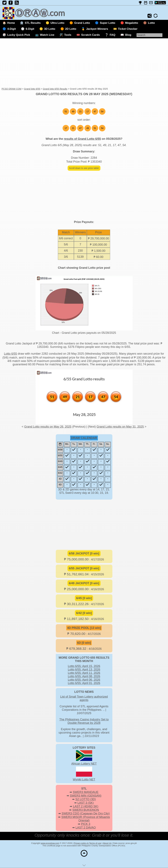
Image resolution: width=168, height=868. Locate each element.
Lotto (151, 23)
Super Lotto (107, 23)
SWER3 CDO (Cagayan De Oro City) (86, 813)
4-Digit (12, 29)
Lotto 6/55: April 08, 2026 (84, 676)
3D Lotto (50, 29)
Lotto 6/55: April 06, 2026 (84, 680)
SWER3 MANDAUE (86, 792)
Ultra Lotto (57, 23)
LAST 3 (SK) (86, 803)
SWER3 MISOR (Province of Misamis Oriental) (86, 819)
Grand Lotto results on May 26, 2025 (48, 427)
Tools (68, 35)
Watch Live (47, 35)
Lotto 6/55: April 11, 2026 (84, 673)
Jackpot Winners (97, 29)
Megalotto (132, 23)
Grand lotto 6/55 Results (55, 89)
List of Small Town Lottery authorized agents (84, 698)
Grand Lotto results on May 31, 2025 (120, 427)
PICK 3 (86, 824)
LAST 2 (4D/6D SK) (86, 806)
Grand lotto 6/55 (32, 89)
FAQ (112, 35)
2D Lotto (71, 29)
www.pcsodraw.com (50, 843)
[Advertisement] (84, 63)
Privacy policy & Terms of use (87, 843)
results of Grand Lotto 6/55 (82, 139)
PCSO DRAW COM (11, 89)
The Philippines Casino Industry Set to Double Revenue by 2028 (84, 721)
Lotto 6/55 (11, 354)
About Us (107, 843)
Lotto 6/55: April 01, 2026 (84, 683)
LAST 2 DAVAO (86, 828)
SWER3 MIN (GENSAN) (86, 796)
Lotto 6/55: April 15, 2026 (84, 666)
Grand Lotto (82, 23)
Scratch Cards (90, 35)
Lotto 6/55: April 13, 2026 (84, 669)
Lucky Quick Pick (19, 35)
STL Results (33, 23)
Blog (128, 35)
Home (11, 23)
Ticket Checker (128, 29)
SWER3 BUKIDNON (86, 810)
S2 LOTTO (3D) (86, 799)
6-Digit (30, 29)
